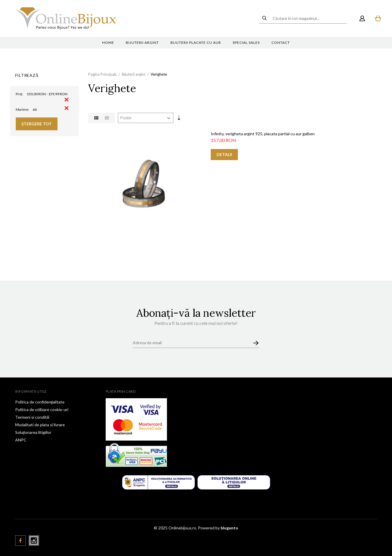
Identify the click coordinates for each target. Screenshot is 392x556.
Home (108, 43)
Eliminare (67, 100)
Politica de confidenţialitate (40, 402)
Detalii (224, 154)
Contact (281, 43)
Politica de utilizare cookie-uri (42, 409)
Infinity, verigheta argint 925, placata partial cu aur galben (263, 134)
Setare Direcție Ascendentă (179, 119)
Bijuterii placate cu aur (196, 43)
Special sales (246, 43)
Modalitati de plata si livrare (40, 425)
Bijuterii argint (142, 43)
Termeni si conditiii (32, 417)
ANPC (21, 440)
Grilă (96, 118)
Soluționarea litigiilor (33, 432)
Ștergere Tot (37, 124)
